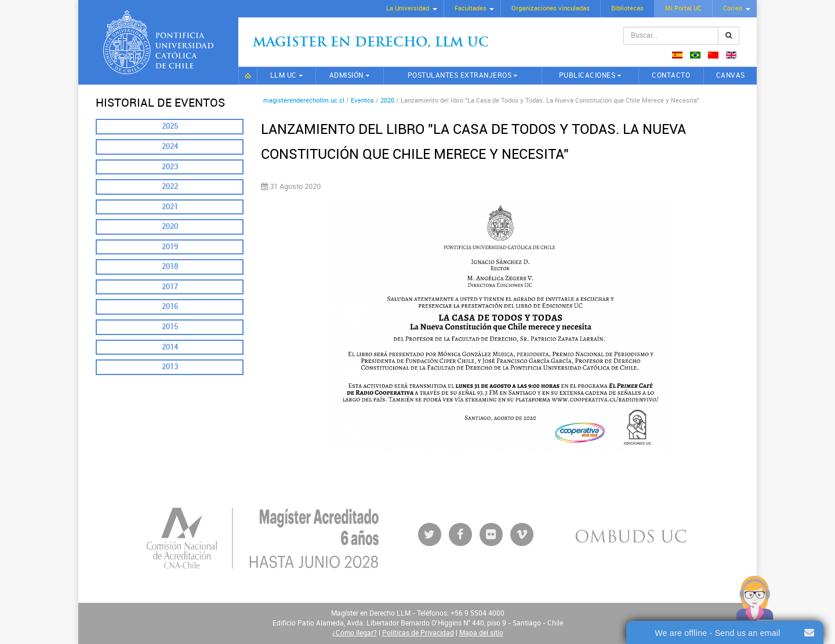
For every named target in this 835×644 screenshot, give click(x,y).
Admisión (346, 75)
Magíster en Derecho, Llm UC (371, 43)
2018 (170, 266)
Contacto (671, 75)
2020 (170, 226)
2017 (170, 287)
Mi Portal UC (683, 8)
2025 (170, 126)
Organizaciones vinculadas (551, 8)
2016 (170, 306)
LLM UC (284, 75)
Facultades (471, 8)
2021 (170, 207)
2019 (170, 247)
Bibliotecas (627, 8)
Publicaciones (587, 75)
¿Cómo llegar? (355, 633)
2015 (170, 327)
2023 (170, 167)
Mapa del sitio (481, 633)
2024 (170, 146)
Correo (733, 8)
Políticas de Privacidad (418, 633)
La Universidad (408, 8)
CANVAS (731, 75)
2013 (170, 367)
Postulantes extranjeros (460, 75)
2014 (170, 347)
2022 (170, 186)
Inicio (248, 76)
